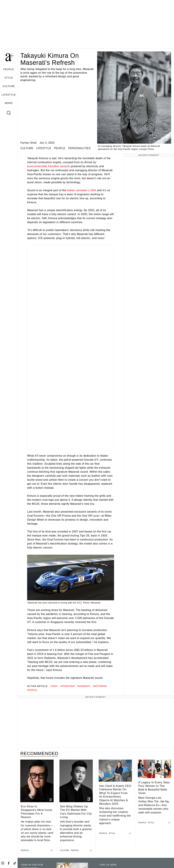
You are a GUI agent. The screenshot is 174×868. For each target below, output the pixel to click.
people (32, 690)
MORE (9, 103)
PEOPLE (9, 69)
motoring (100, 686)
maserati (84, 686)
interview (67, 686)
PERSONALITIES (80, 148)
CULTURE (9, 86)
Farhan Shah (28, 143)
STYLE (9, 78)
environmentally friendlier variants (49, 166)
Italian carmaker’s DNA (82, 190)
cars (54, 686)
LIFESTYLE (9, 95)
